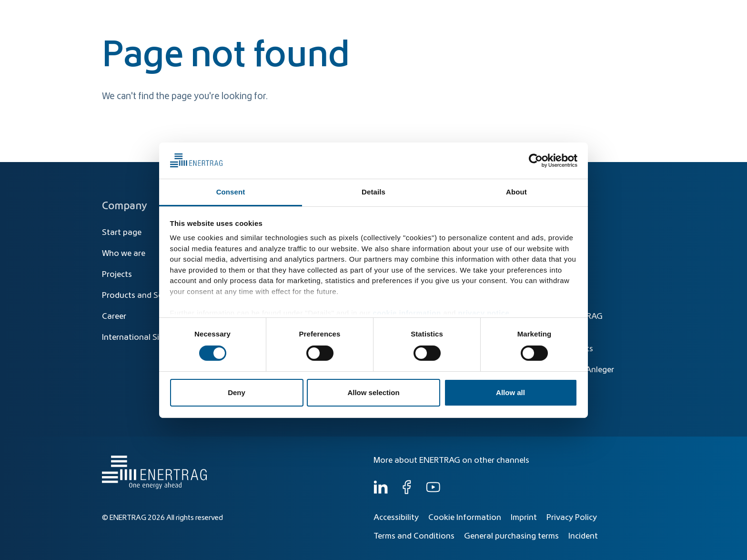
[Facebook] (407, 492)
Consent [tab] (231, 192)
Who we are (614, 34)
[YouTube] (433, 492)
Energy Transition (423, 34)
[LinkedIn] (381, 492)
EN (635, 13)
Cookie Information (465, 518)
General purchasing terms (511, 536)
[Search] (434, 13)
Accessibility (396, 518)
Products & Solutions (504, 34)
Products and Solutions (146, 295)
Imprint (524, 518)
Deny (237, 392)
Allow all (510, 392)
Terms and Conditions (414, 536)
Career (114, 316)
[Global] (598, 13)
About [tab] (516, 192)
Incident (583, 536)
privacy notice (484, 313)
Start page (122, 233)
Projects (117, 275)
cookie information (407, 313)
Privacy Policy (572, 518)
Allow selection (373, 392)
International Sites (136, 337)
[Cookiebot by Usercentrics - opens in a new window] (536, 161)
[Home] (152, 25)
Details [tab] (373, 192)
